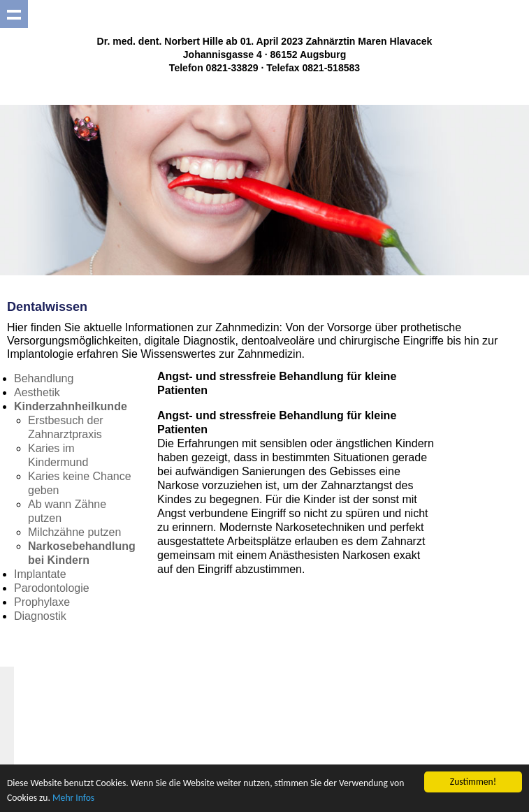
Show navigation (14, 14)
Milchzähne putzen (74, 532)
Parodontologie (52, 588)
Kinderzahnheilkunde (71, 406)
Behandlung (44, 378)
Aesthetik (37, 392)
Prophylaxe (42, 602)
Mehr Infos (73, 798)
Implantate (40, 574)
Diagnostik (40, 616)
